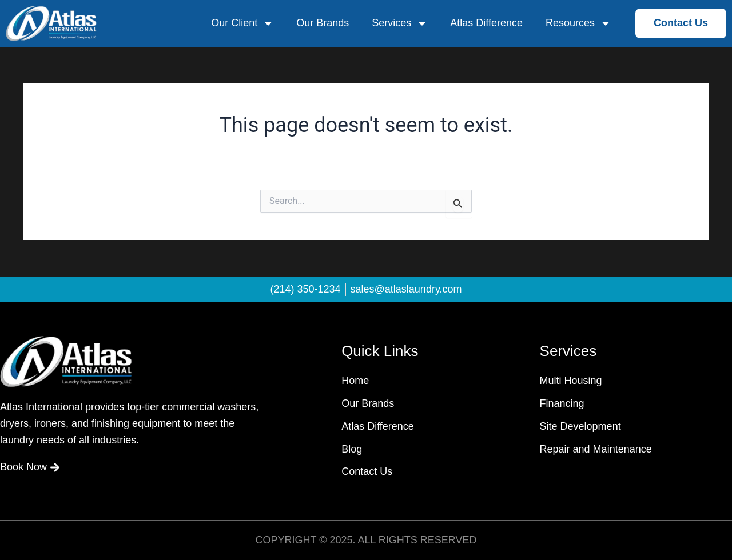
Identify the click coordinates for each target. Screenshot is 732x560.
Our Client (242, 23)
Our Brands (323, 23)
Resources (578, 23)
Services (399, 23)
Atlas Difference (486, 23)
